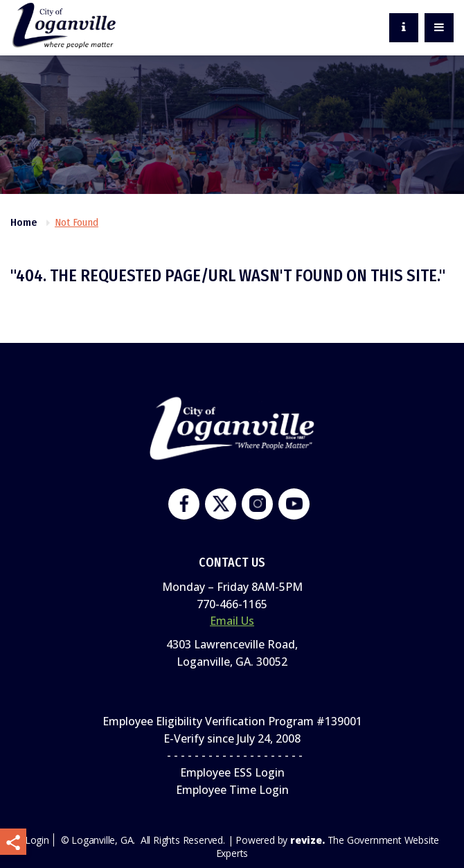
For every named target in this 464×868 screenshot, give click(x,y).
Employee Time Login (232, 790)
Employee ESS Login (232, 772)
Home (24, 222)
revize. (307, 840)
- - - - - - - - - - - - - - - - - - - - (232, 755)
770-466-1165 (232, 604)
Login (37, 840)
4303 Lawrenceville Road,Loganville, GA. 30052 (232, 653)
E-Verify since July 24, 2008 (232, 738)
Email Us (232, 621)
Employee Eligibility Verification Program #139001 (232, 721)
